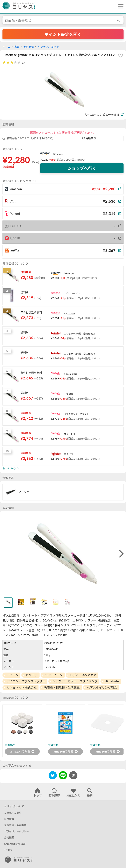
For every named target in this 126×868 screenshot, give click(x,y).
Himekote (112, 681)
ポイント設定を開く (63, 34)
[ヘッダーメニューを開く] (120, 6)
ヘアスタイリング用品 (102, 688)
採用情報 (9, 819)
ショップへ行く (82, 168)
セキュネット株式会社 (22, 688)
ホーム (6, 47)
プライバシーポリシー (16, 831)
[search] (119, 20)
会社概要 (9, 838)
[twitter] (53, 776)
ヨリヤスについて (14, 806)
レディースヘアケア (83, 675)
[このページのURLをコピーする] (73, 775)
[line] (63, 776)
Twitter (8, 850)
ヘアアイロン (54, 675)
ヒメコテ (31, 675)
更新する (89, 138)
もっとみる (11, 468)
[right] (121, 554)
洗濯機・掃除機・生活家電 (62, 688)
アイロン (12, 675)
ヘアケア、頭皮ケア (50, 47)
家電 (17, 47)
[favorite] (120, 56)
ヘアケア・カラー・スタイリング (75, 681)
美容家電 (29, 47)
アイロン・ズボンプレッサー (26, 681)
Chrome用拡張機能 (15, 844)
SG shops (58, 154)
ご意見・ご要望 (13, 813)
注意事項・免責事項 (15, 825)
